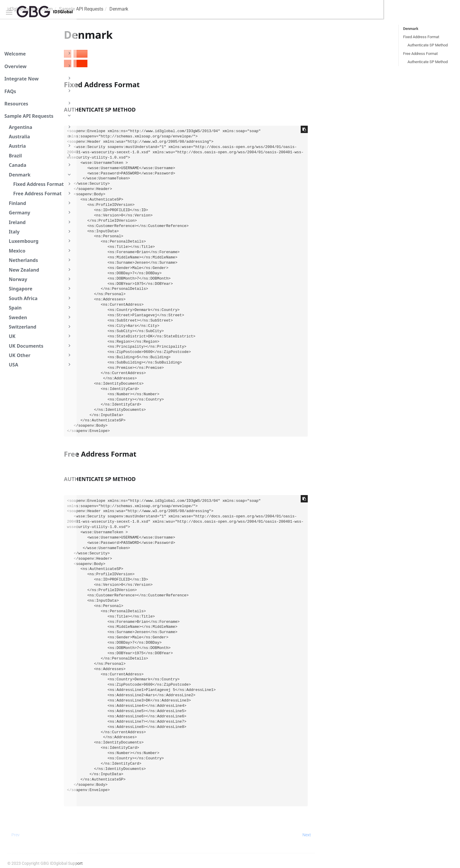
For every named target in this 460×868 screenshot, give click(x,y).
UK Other (41, 355)
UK (41, 336)
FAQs (38, 91)
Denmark (41, 175)
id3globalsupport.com (107, 9)
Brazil (41, 155)
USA (41, 365)
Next (383, 835)
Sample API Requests (38, 116)
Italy (41, 232)
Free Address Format (43, 193)
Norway (41, 279)
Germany (41, 212)
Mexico (41, 251)
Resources (38, 103)
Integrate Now (38, 78)
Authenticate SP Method (428, 45)
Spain (41, 308)
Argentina (41, 127)
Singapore (41, 289)
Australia (41, 136)
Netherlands (41, 260)
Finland (41, 203)
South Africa (41, 298)
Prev (92, 835)
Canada (41, 165)
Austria (41, 146)
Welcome (38, 53)
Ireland (41, 222)
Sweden (41, 317)
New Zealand (41, 270)
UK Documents (41, 346)
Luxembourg (41, 241)
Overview (38, 66)
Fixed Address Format (43, 184)
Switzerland (41, 327)
